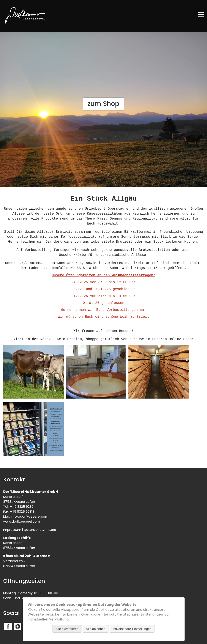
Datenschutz (34, 530)
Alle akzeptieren (67, 629)
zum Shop (103, 104)
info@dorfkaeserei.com (30, 516)
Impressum (12, 530)
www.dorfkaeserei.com (22, 521)
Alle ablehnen (96, 629)
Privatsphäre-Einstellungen (132, 629)
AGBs (52, 530)
